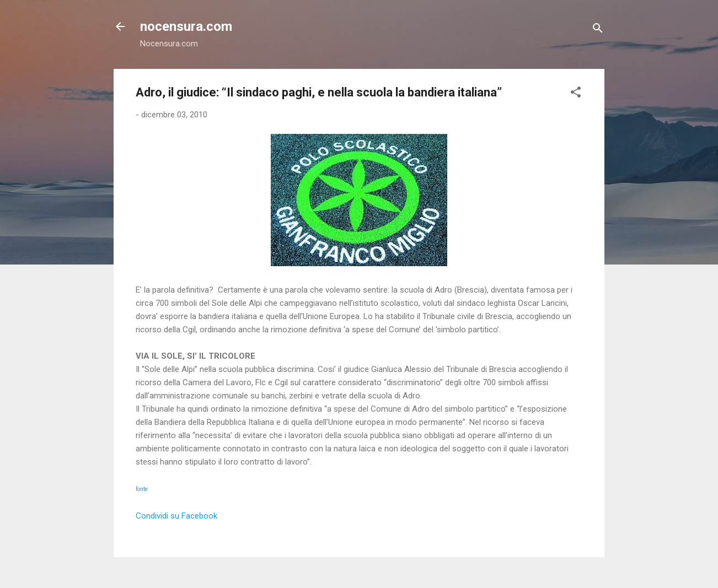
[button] (576, 94)
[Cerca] (598, 30)
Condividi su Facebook (176, 516)
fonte (142, 489)
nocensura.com (186, 26)
